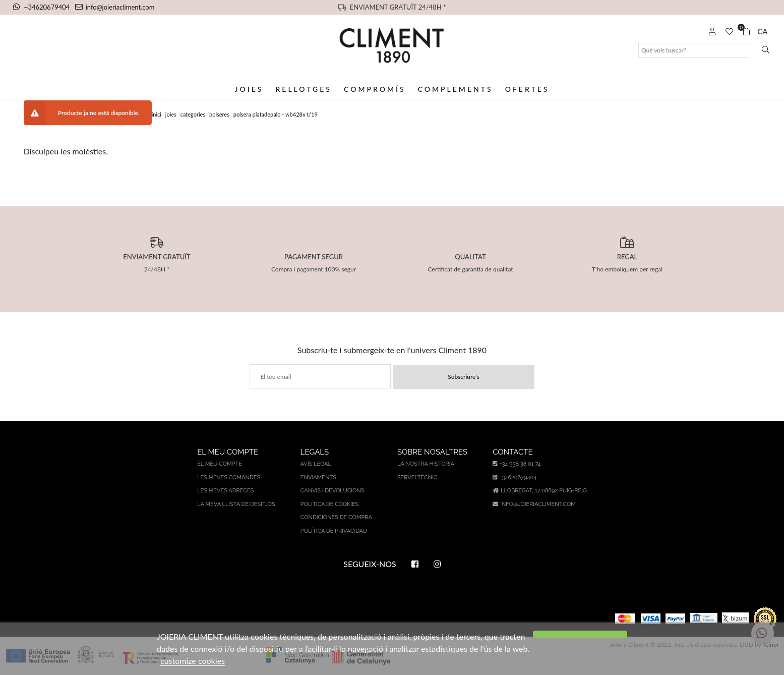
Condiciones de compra (336, 517)
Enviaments (318, 477)
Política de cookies (330, 504)
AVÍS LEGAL (316, 464)
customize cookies (193, 661)
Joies (249, 89)
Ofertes (527, 89)
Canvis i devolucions (333, 491)
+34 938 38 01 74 (517, 464)
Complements (456, 89)
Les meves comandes (229, 477)
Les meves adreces (225, 491)
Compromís (375, 89)
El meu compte (220, 464)
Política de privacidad (334, 531)
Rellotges (303, 89)
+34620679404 (42, 7)
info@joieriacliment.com (115, 7)
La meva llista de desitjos (236, 504)
